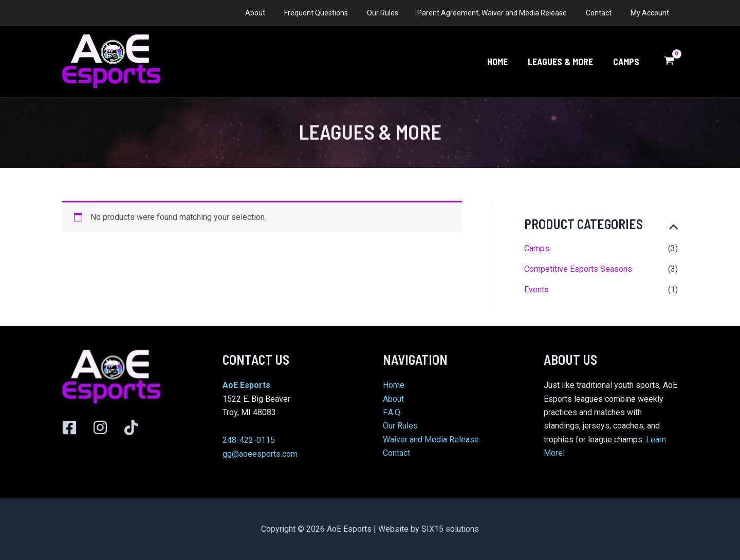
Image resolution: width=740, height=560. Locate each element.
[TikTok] (131, 427)
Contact (396, 453)
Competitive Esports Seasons (578, 269)
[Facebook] (69, 427)
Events (536, 290)
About (393, 399)
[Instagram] (100, 427)
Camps (537, 248)
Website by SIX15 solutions (429, 529)
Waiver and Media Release (431, 440)
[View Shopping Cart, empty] (669, 62)
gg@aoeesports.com (260, 454)
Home (394, 385)
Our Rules (400, 426)
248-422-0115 (249, 440)
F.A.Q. (392, 412)
